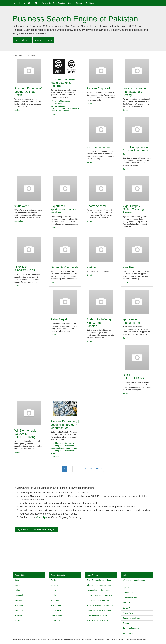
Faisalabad (55, 457)
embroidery (55, 443)
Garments (55, 585)
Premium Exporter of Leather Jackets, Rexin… (28, 92)
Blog (37, 3)
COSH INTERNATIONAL (134, 377)
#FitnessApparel (73, 108)
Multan (17, 620)
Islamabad (19, 595)
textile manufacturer (100, 147)
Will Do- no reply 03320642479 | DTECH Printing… (26, 434)
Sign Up (79, 3)
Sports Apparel (96, 206)
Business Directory (130, 598)
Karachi (53, 282)
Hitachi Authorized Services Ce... (99, 600)
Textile (53, 580)
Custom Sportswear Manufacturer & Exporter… (64, 83)
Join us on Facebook (131, 628)
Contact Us (127, 608)
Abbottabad (19, 221)
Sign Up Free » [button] (22, 40)
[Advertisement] (83, 551)
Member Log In (129, 593)
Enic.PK (17, 3)
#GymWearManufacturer (60, 111)
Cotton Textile (56, 610)
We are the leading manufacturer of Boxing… (135, 92)
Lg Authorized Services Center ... (99, 590)
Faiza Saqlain (60, 319)
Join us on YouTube (130, 633)
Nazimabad (19, 610)
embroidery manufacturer (60, 446)
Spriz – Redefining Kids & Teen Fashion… (99, 323)
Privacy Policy (128, 613)
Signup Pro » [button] (23, 529)
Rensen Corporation (100, 88)
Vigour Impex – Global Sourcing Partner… (133, 209)
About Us (28, 3)
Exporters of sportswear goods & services (64, 209)
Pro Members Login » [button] (45, 529)
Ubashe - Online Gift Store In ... (99, 615)
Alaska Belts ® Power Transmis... (100, 610)
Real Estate (55, 600)
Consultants (55, 620)
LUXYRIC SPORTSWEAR (25, 269)
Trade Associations (58, 615)
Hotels (53, 595)
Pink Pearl (129, 267)
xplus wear (22, 206)
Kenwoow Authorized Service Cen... (101, 605)
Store (70, 3)
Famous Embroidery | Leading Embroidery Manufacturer (65, 425)
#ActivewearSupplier (58, 106)
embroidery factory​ (67, 443)
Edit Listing (90, 3)
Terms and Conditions (131, 618)
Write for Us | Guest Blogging (53, 3)
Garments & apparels (65, 267)
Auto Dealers (56, 605)
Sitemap (126, 623)
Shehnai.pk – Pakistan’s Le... (98, 620)
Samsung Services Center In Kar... (100, 595)
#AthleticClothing (57, 103)
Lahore (125, 230)
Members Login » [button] (43, 40)
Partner (91, 267)
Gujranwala (19, 615)
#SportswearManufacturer (60, 101)
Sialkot (17, 110)
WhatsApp (41, 517)
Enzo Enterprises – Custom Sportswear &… (136, 150)
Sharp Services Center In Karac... (100, 580)
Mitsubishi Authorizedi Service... (99, 585)
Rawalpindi (19, 605)
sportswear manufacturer (131, 321)
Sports (53, 590)
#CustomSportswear (58, 108)
